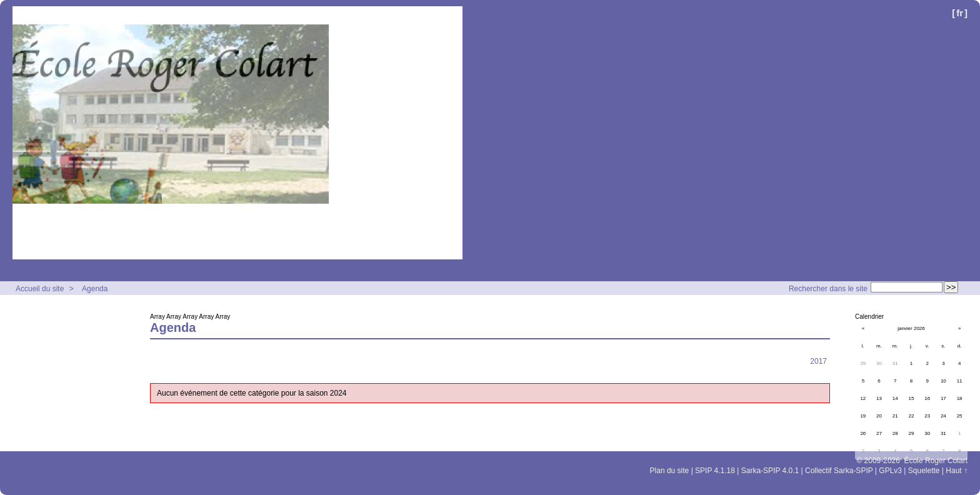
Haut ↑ (957, 471)
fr (960, 13)
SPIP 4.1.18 (715, 471)
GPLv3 (890, 471)
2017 (818, 361)
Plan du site (670, 471)
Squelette (924, 471)
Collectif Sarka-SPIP (839, 471)
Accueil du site (40, 289)
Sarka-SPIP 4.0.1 (770, 471)
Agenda (95, 289)
